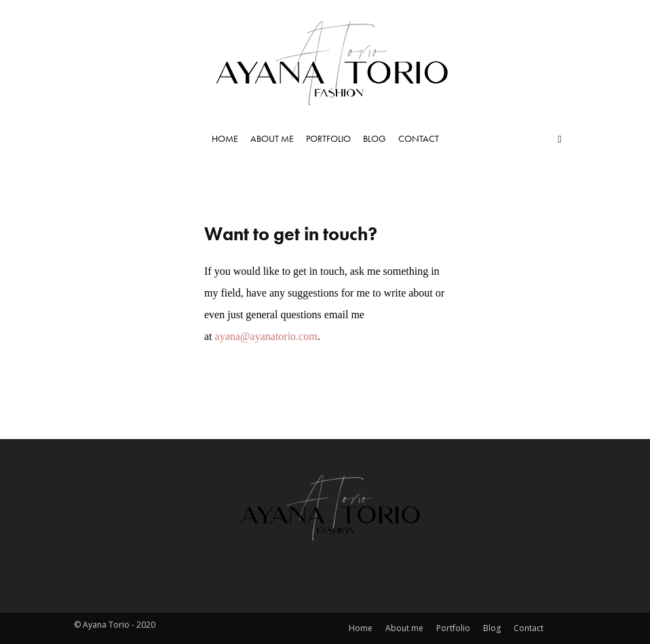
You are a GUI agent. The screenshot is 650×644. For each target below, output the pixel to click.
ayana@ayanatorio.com (266, 336)
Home (225, 138)
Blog (375, 138)
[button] (560, 138)
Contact (419, 138)
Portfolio (328, 138)
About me (272, 138)
